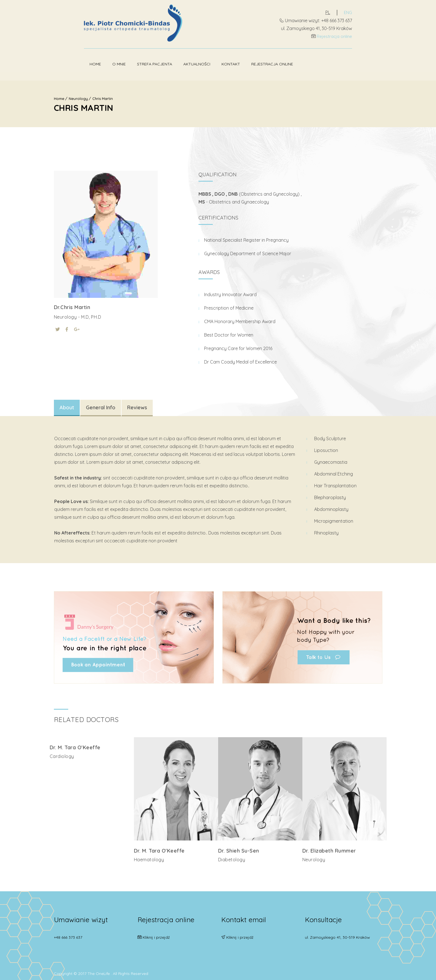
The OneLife (99, 970)
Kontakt (201, 63)
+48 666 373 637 (68, 934)
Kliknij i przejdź (156, 934)
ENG (378, 12)
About (67, 406)
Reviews (137, 406)
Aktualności (167, 63)
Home (65, 63)
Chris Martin (103, 97)
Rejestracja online (364, 36)
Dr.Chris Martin (72, 306)
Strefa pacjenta (125, 63)
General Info (101, 406)
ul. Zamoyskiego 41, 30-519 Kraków (337, 934)
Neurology (78, 97)
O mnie (89, 63)
